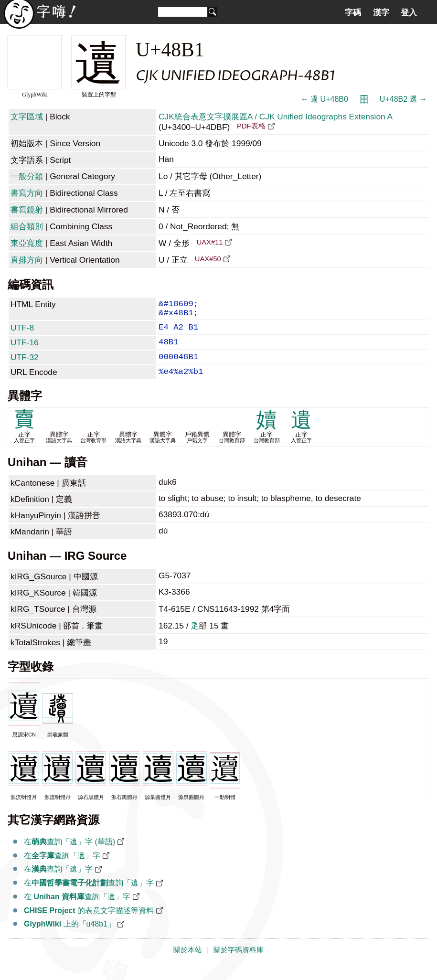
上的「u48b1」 (69, 936)
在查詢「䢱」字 (62, 868)
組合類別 (27, 226)
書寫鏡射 (27, 210)
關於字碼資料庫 (239, 962)
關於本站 (188, 962)
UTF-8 (22, 332)
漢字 (381, 12)
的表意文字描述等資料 (89, 923)
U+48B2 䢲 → (403, 99)
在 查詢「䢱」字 (77, 909)
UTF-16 (25, 349)
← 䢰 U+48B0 (325, 99)
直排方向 (27, 260)
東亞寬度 (27, 243)
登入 (409, 12)
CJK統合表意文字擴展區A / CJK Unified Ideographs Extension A (275, 117)
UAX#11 (210, 242)
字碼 (353, 12)
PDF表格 (251, 126)
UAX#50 (208, 259)
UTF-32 (25, 366)
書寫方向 (27, 193)
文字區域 (27, 117)
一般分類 (27, 176)
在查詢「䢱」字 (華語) (69, 854)
